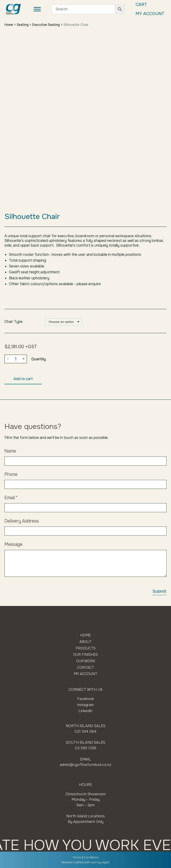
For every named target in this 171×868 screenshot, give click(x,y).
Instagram (86, 705)
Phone (11, 475)
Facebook (86, 700)
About (85, 642)
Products (86, 649)
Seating (24, 25)
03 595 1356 (86, 749)
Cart (140, 5)
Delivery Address (22, 521)
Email (11, 498)
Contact (86, 668)
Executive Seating (48, 25)
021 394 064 (85, 732)
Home (9, 25)
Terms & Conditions (86, 858)
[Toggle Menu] (37, 9)
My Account (149, 14)
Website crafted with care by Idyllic (86, 862)
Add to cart (23, 379)
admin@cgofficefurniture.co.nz (86, 765)
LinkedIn (85, 711)
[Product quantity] (16, 359)
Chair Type (14, 322)
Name (10, 451)
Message (13, 545)
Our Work (86, 662)
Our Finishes (85, 655)
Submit (159, 592)
